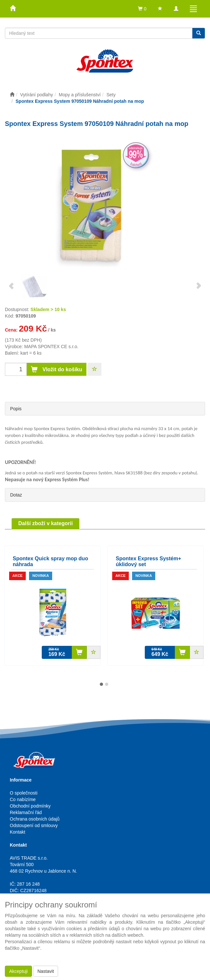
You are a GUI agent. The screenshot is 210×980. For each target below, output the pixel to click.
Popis (16, 409)
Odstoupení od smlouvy (34, 825)
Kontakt (17, 832)
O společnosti (24, 793)
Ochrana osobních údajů (35, 819)
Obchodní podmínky (30, 806)
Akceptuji (18, 971)
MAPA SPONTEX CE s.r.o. (51, 347)
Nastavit (46, 971)
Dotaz (16, 495)
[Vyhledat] (199, 33)
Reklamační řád (26, 812)
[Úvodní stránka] (12, 95)
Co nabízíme (23, 799)
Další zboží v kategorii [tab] (45, 523)
